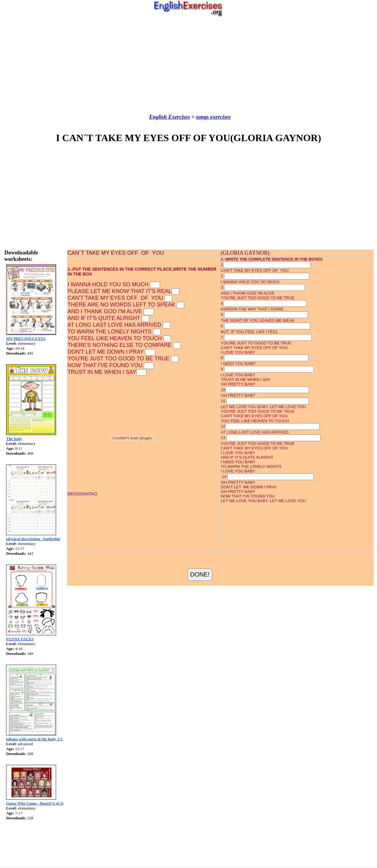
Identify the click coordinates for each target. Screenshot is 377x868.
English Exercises (169, 117)
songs (202, 117)
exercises (220, 117)
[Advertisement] (189, 66)
